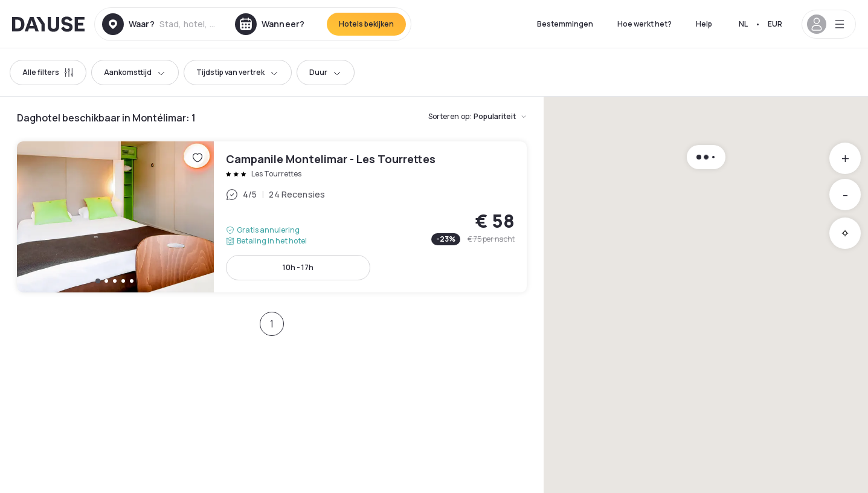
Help (704, 24)
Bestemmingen (565, 24)
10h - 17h (298, 267)
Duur (326, 72)
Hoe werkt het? (645, 24)
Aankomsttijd (135, 72)
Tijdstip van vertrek (238, 72)
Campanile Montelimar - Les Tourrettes (272, 217)
